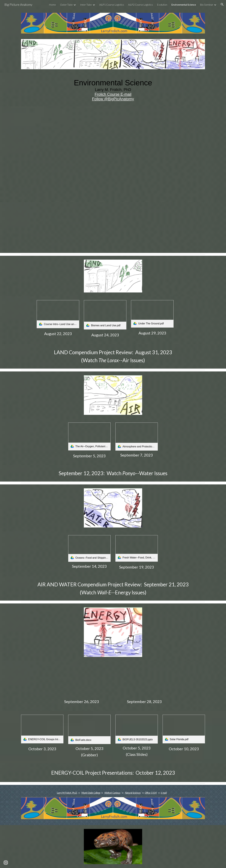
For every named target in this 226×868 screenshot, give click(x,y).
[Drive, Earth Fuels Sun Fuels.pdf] (144, 681)
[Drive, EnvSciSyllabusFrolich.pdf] (82, 228)
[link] (58, 314)
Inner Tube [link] (86, 5)
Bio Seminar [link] (207, 5)
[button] (222, 4)
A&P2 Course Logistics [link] (140, 5)
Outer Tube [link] (66, 5)
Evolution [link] (162, 5)
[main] (113, 90)
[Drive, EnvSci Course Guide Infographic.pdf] (113, 154)
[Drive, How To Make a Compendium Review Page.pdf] (144, 226)
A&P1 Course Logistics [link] (112, 5)
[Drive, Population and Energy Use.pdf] (82, 680)
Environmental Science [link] (184, 5)
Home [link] (52, 5)
